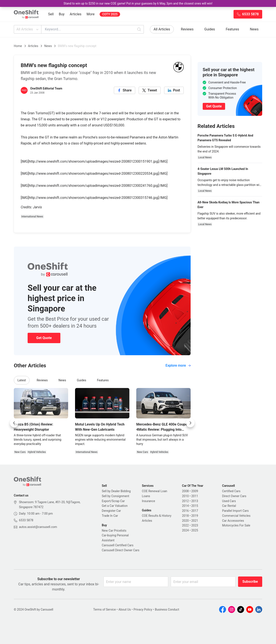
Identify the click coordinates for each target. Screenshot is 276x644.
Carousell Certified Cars (118, 545)
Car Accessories (233, 521)
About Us (125, 609)
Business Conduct (167, 609)
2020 (185, 521)
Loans (146, 496)
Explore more (178, 365)
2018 (185, 516)
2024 (185, 530)
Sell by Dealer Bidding (116, 491)
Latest (22, 380)
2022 (185, 525)
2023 (195, 525)
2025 (195, 530)
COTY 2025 (110, 14)
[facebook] (125, 90)
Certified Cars (231, 491)
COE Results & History (157, 516)
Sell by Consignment (115, 496)
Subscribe (250, 582)
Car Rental (229, 506)
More (91, 14)
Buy (62, 14)
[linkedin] (174, 90)
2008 (185, 491)
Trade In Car (110, 516)
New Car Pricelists (114, 531)
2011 (195, 496)
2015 (195, 506)
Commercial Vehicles (236, 516)
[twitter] (150, 90)
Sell (51, 14)
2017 (195, 511)
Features (232, 29)
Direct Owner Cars (234, 496)
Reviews (187, 29)
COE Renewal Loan (154, 491)
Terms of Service (104, 609)
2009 (195, 491)
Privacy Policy (143, 609)
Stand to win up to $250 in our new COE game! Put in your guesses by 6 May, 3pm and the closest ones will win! (138, 3)
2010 (185, 496)
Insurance (148, 501)
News (254, 29)
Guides (210, 29)
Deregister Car (111, 511)
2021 (195, 521)
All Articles (28, 29)
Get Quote (44, 338)
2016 (185, 511)
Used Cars (229, 501)
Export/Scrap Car (113, 501)
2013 (195, 501)
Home (18, 46)
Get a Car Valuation (115, 506)
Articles (75, 14)
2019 (195, 516)
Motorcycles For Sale (236, 525)
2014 (185, 506)
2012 (185, 501)
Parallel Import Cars (235, 511)
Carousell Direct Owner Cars (121, 550)
